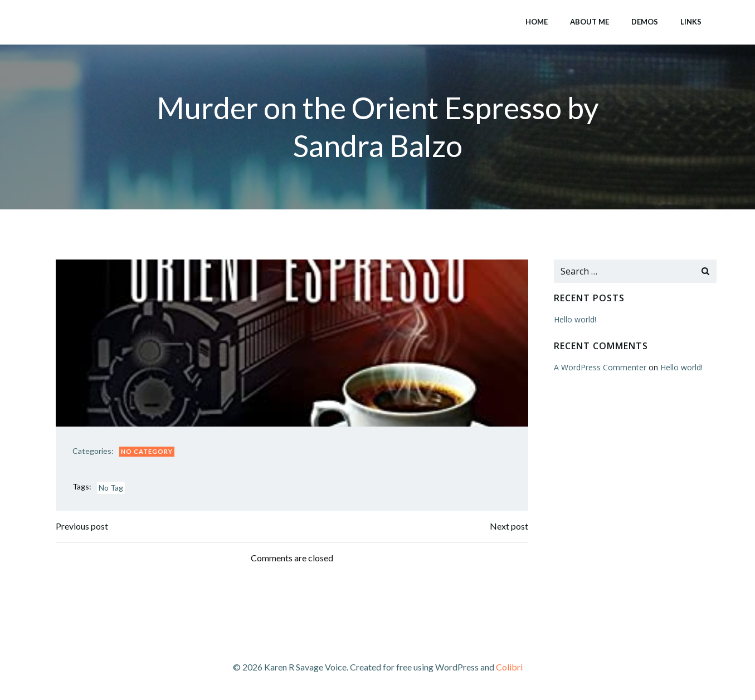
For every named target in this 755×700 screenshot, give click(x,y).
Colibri (509, 667)
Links (691, 22)
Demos (645, 22)
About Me (590, 22)
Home (537, 22)
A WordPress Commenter (600, 367)
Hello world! (575, 319)
